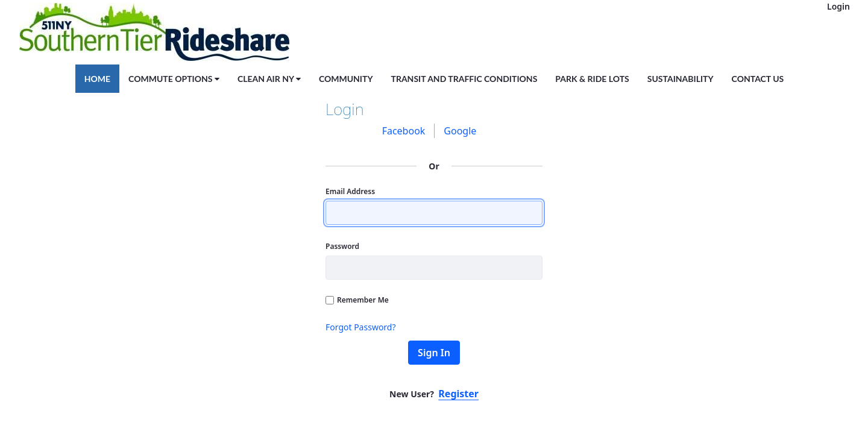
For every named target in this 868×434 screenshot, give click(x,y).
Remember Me (357, 300)
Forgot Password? (361, 327)
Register (458, 394)
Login (838, 6)
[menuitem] (97, 78)
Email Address (350, 191)
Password (342, 246)
